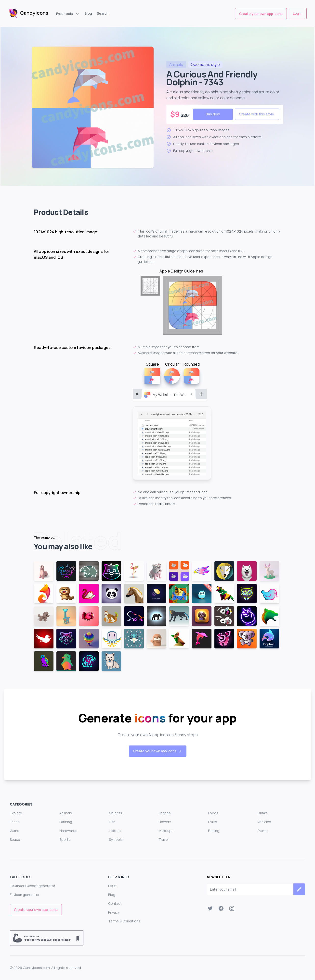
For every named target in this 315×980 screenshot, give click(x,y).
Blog (88, 13)
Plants (263, 831)
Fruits (213, 822)
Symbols (116, 839)
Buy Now (213, 114)
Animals (66, 813)
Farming (66, 822)
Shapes (165, 813)
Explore (16, 813)
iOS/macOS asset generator (33, 886)
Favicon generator (25, 895)
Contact (115, 903)
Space (15, 839)
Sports (65, 839)
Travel (164, 839)
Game (15, 831)
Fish (112, 822)
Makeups (166, 831)
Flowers (165, 822)
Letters (115, 831)
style (205, 64)
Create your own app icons (261, 14)
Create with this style (256, 114)
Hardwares (68, 831)
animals (176, 64)
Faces (15, 822)
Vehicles (264, 822)
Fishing (214, 831)
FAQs (112, 886)
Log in (298, 13)
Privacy (114, 912)
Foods (213, 813)
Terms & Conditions (124, 921)
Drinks (263, 813)
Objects (116, 813)
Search (103, 13)
